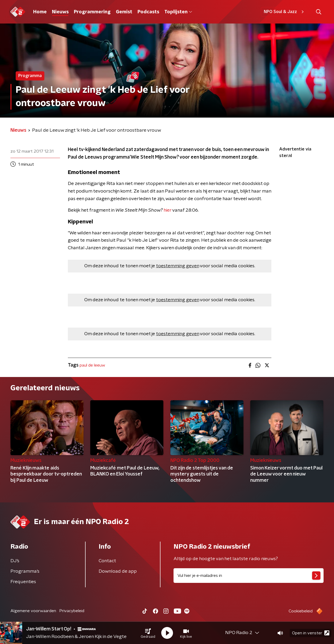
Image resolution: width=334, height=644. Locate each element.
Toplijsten (178, 12)
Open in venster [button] (311, 633)
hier (168, 210)
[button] (148, 633)
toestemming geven (178, 266)
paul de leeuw (92, 365)
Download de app (118, 571)
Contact (107, 561)
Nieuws (60, 12)
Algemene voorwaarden (33, 611)
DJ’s (15, 561)
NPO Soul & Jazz (285, 12)
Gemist (124, 12)
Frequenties (23, 582)
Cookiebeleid (301, 611)
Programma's (25, 571)
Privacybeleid (72, 611)
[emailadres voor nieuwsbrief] (249, 576)
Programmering (92, 12)
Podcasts (148, 12)
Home (40, 12)
